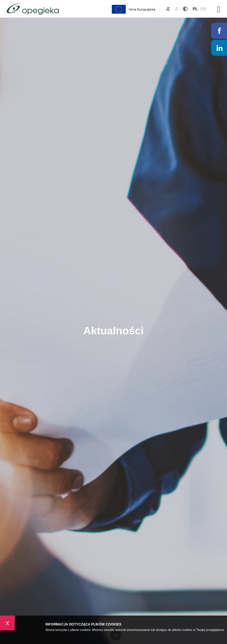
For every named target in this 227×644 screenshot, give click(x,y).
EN (203, 9)
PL (195, 9)
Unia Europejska (133, 9)
